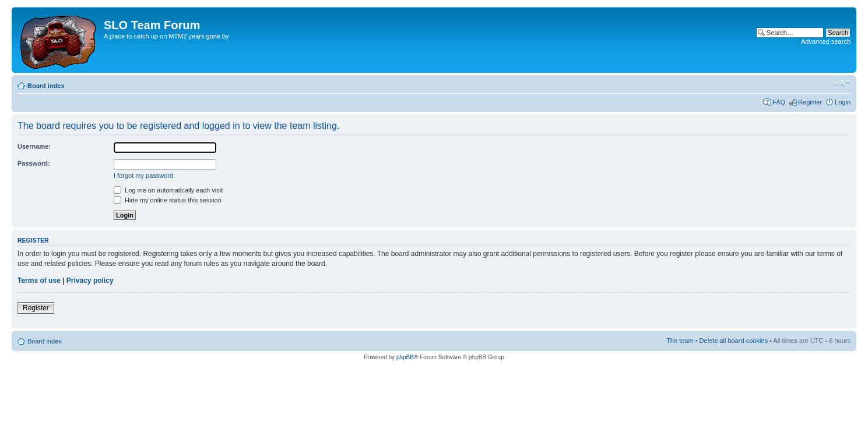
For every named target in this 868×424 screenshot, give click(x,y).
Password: (34, 163)
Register (810, 102)
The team (680, 341)
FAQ (779, 102)
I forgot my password (143, 176)
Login (843, 102)
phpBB (405, 357)
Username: (34, 146)
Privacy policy (90, 281)
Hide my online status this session (168, 200)
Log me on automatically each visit (168, 190)
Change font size (842, 83)
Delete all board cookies (734, 341)
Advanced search (826, 41)
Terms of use (39, 281)
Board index (46, 86)
